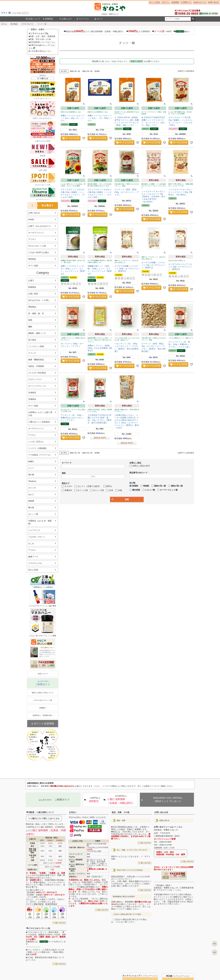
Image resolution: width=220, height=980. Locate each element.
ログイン (25, 13)
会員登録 (176, 2)
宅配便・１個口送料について (40, 812)
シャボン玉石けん (36, 442)
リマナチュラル (35, 563)
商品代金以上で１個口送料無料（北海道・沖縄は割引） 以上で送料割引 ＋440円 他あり (127, 31)
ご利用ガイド (187, 2)
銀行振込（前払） (72, 870)
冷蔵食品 (32, 399)
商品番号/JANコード (138, 473)
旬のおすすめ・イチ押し (39, 300)
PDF (43, 665)
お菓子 (31, 280)
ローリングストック (37, 386)
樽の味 (31, 508)
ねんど (31, 494)
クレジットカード (76, 854)
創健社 (31, 461)
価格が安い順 (75, 71)
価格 (64, 473)
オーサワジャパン (36, 233)
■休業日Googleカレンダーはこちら (42, 47)
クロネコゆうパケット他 (38, 928)
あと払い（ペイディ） (77, 874)
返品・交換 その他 (121, 812)
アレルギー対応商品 (37, 373)
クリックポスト (34, 950)
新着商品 (48, 19)
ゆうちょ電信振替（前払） (76, 861)
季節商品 (32, 259)
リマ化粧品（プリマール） (40, 455)
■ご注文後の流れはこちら (40, 51)
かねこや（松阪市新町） (83, 882)
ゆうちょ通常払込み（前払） (77, 865)
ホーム (4, 24)
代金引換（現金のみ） (77, 847)
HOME (31, 219)
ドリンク (32, 353)
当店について (33, 19)
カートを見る (155, 2)
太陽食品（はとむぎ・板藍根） (40, 522)
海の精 (31, 475)
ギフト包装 (33, 266)
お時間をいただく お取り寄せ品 (40, 414)
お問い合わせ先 (161, 812)
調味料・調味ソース (37, 333)
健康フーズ (33, 557)
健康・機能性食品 (36, 360)
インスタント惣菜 (36, 346)
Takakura (32, 481)
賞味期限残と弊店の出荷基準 (124, 897)
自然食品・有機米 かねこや (166, 830)
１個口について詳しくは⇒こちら (45, 818)
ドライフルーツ (27, 24)
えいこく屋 (33, 514)
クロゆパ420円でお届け (39, 252)
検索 (193, 19)
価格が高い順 (87, 71)
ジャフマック (34, 530)
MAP (177, 836)
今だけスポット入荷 (37, 246)
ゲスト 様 (6, 13)
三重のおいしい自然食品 (39, 422)
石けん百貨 (33, 570)
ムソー (31, 468)
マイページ (82, 19)
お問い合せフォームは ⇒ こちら (168, 827)
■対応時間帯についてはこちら (42, 42)
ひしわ (31, 543)
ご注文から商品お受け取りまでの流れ (127, 914)
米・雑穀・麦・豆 (36, 313)
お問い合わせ (214, 2)
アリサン (32, 239)
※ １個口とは (43, 78)
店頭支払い (73, 877)
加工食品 (14, 24)
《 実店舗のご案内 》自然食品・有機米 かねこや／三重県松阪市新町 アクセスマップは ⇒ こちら (174, 888)
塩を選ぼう (41, 206)
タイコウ (32, 488)
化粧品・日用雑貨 (36, 366)
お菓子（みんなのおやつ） (40, 226)
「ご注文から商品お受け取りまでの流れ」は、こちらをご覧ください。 (130, 921)
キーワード (67, 463)
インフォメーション (140, 976)
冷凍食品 (32, 393)
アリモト (32, 550)
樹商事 (31, 501)
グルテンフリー (35, 379)
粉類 (30, 320)
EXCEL (52, 665)
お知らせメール (200, 2)
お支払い (73, 812)
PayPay (72, 857)
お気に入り (66, 19)
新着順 (97, 71)
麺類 (30, 327)
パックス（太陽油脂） (38, 448)
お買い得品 (33, 294)
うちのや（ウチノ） (37, 537)
